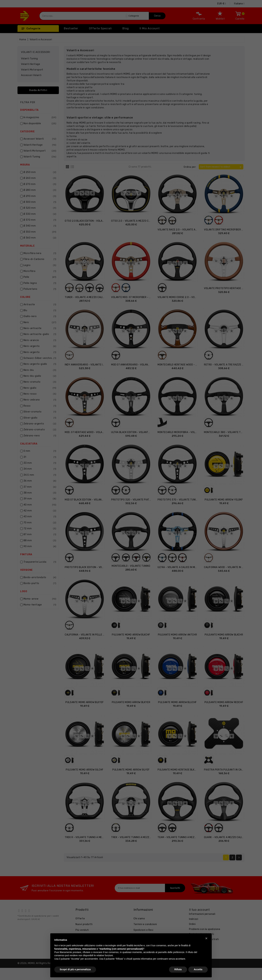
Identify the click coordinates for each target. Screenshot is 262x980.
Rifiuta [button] (178, 969)
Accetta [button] (198, 969)
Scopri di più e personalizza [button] (75, 969)
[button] (206, 938)
